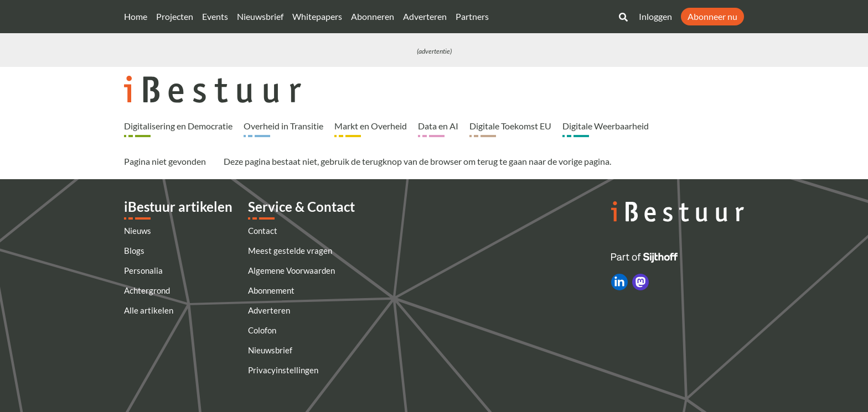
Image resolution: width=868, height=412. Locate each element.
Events (215, 16)
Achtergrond (147, 290)
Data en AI (438, 126)
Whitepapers (317, 16)
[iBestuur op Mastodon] (640, 282)
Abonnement (271, 290)
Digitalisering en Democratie (178, 126)
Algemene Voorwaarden (291, 270)
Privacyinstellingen (283, 370)
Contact (263, 231)
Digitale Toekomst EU (510, 126)
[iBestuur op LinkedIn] (619, 282)
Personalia (143, 270)
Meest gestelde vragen (290, 251)
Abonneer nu (712, 16)
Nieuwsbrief (260, 16)
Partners (472, 16)
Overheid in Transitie (283, 126)
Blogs (134, 251)
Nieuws (138, 231)
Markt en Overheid (371, 126)
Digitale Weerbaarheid (606, 126)
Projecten (175, 16)
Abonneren (373, 16)
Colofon (262, 330)
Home (136, 16)
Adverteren (425, 16)
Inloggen (655, 16)
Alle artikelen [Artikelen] (149, 310)
